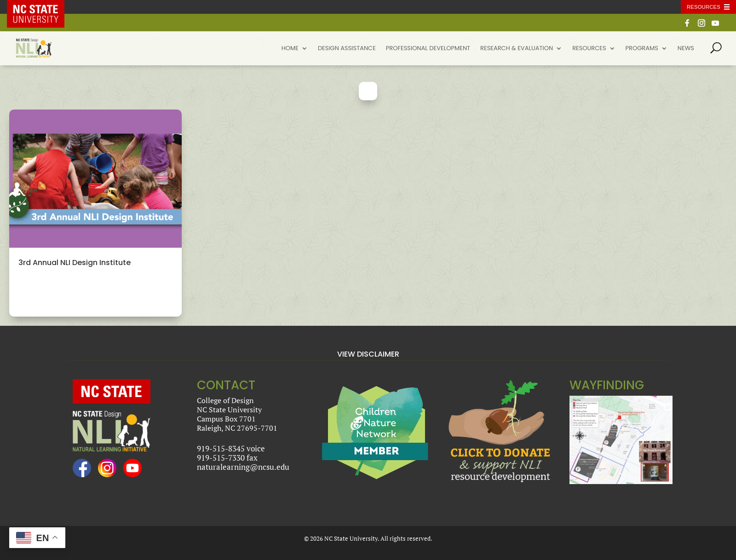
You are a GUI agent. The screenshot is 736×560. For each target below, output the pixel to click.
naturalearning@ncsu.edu (243, 467)
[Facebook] (687, 26)
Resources (589, 49)
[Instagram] (701, 26)
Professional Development (428, 49)
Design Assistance (347, 49)
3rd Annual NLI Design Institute (75, 263)
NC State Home (42, 7)
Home (290, 49)
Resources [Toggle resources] (704, 7)
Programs (642, 49)
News (686, 49)
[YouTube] (715, 26)
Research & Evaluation (517, 49)
